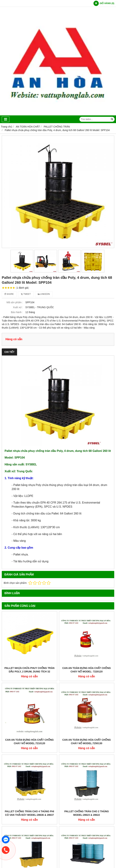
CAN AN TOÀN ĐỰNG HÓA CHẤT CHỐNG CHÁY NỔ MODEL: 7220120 (87, 670)
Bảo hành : (17, 312)
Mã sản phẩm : (15, 302)
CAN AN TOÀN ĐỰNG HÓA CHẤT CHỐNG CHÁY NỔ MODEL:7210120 (29, 742)
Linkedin (44, 294)
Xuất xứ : (18, 307)
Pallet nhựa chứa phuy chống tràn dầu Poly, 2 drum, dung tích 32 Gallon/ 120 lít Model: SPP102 (29, 672)
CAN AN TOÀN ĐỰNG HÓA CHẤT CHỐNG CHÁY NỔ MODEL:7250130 (87, 742)
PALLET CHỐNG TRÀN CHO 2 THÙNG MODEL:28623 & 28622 (87, 813)
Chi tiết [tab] (9, 352)
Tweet (26, 294)
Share (9, 294)
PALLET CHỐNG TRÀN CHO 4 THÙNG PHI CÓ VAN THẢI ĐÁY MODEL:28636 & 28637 (29, 813)
